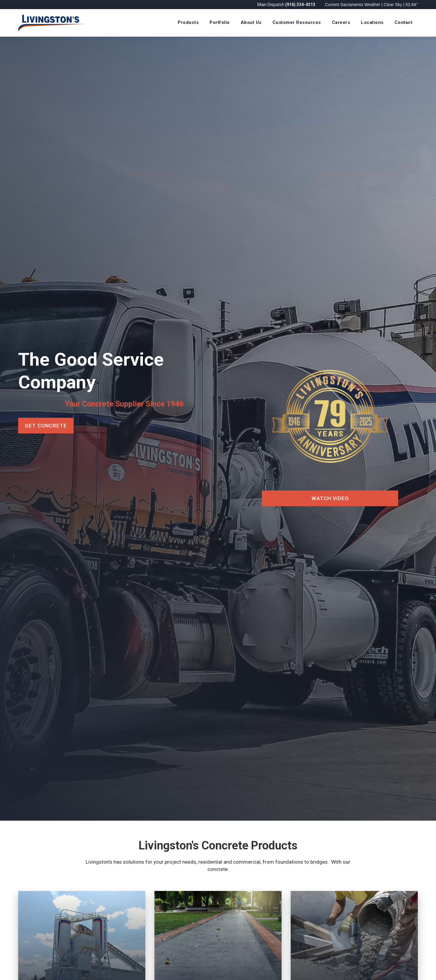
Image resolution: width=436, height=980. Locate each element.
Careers (341, 22)
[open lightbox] (330, 429)
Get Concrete (46, 426)
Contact (404, 22)
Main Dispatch (287, 5)
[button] (188, 23)
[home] (52, 23)
